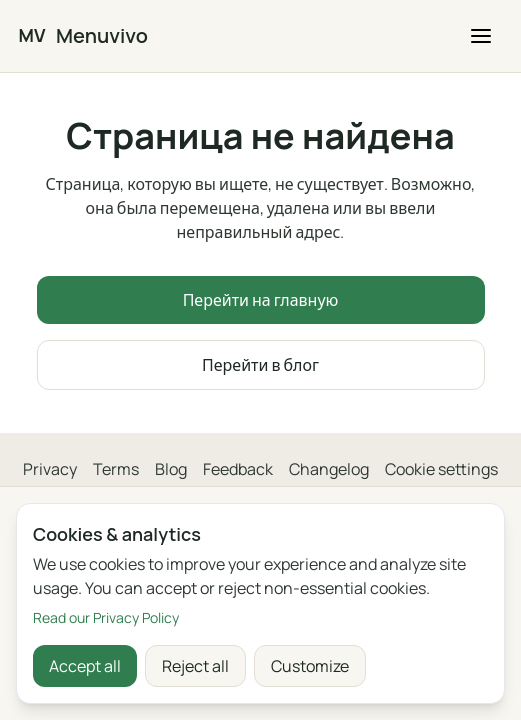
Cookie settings (441, 469)
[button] (481, 36)
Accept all (85, 666)
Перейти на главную (261, 300)
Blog (171, 469)
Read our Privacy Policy (106, 617)
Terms (116, 469)
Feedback (238, 469)
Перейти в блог (260, 365)
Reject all (195, 666)
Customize (310, 666)
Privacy (50, 469)
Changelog (329, 469)
